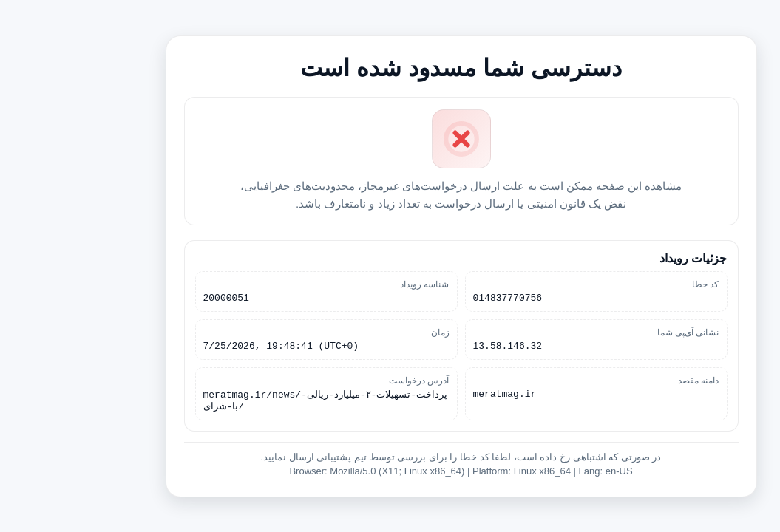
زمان (369, 331)
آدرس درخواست (348, 381)
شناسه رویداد (353, 281)
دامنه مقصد (627, 381)
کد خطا (634, 281)
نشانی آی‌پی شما (617, 331)
